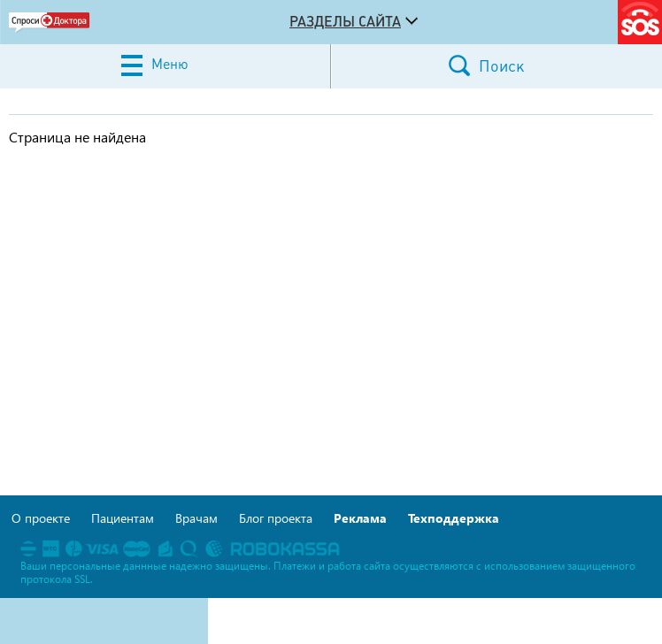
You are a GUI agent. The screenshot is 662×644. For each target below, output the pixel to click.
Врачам (196, 518)
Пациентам (123, 518)
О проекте (41, 518)
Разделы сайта (345, 21)
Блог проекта (276, 518)
